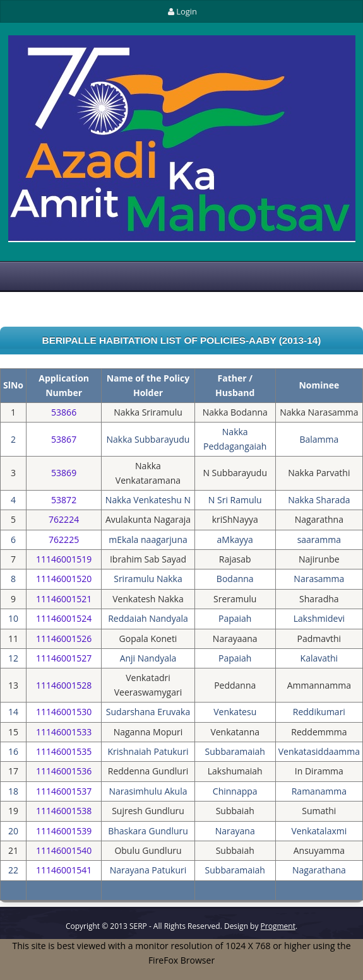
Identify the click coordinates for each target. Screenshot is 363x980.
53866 (64, 412)
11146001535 (64, 751)
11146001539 (64, 831)
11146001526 (64, 639)
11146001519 (64, 559)
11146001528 (64, 685)
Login (181, 11)
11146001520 (64, 579)
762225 (64, 540)
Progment (278, 926)
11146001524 (64, 618)
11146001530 (64, 712)
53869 (64, 473)
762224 (64, 519)
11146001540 (64, 850)
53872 (64, 500)
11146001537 (64, 791)
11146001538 (64, 811)
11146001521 (64, 599)
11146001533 (64, 732)
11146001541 (64, 870)
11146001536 (64, 771)
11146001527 (64, 658)
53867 (64, 439)
